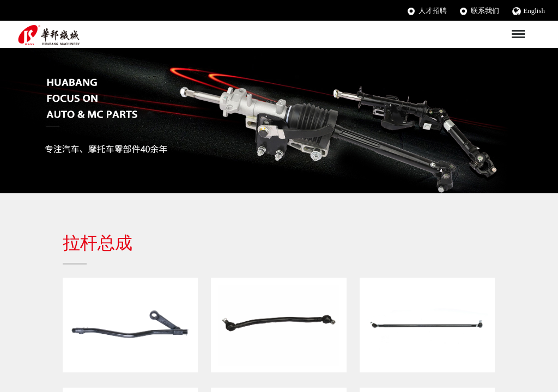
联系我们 (485, 11)
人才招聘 (433, 11)
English (534, 11)
